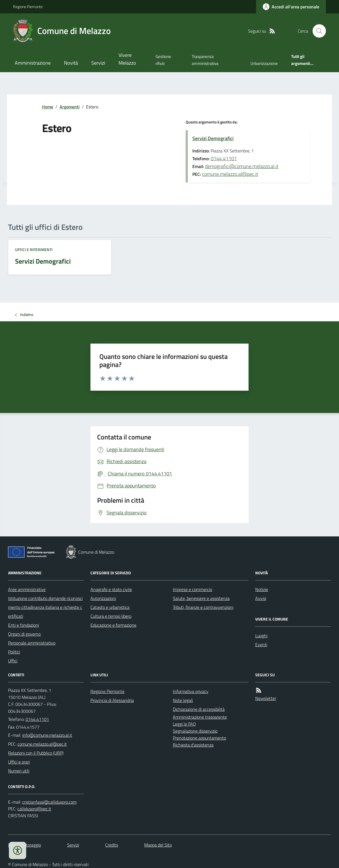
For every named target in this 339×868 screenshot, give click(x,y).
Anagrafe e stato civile (111, 589)
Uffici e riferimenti (34, 250)
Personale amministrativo (32, 643)
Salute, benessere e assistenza (201, 598)
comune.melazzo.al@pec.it (230, 174)
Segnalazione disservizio (195, 731)
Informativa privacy (191, 691)
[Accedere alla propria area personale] (291, 7)
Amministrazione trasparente (200, 717)
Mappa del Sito (158, 845)
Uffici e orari (19, 762)
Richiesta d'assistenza (193, 745)
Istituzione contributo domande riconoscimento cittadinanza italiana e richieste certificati (45, 607)
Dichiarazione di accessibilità (199, 709)
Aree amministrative (27, 589)
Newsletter (266, 698)
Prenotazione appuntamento (199, 738)
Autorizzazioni (103, 598)
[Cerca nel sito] (317, 31)
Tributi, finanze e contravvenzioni (203, 607)
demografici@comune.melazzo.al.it (242, 166)
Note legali (183, 700)
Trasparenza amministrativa (205, 60)
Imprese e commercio (192, 589)
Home (48, 107)
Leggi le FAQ (184, 724)
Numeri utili (19, 771)
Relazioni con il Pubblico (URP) (36, 753)
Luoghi (261, 636)
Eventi (261, 645)
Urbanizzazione (264, 63)
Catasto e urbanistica (110, 607)
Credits (112, 845)
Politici (14, 652)
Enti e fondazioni (24, 625)
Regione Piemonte (28, 7)
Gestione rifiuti (163, 60)
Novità (71, 63)
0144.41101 (224, 158)
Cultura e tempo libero (111, 616)
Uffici (13, 661)
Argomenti (70, 107)
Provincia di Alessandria (112, 700)
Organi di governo (24, 634)
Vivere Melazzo (127, 59)
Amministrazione (33, 63)
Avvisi (261, 598)
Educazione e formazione (113, 625)
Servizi (98, 63)
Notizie (262, 589)
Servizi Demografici (213, 138)
